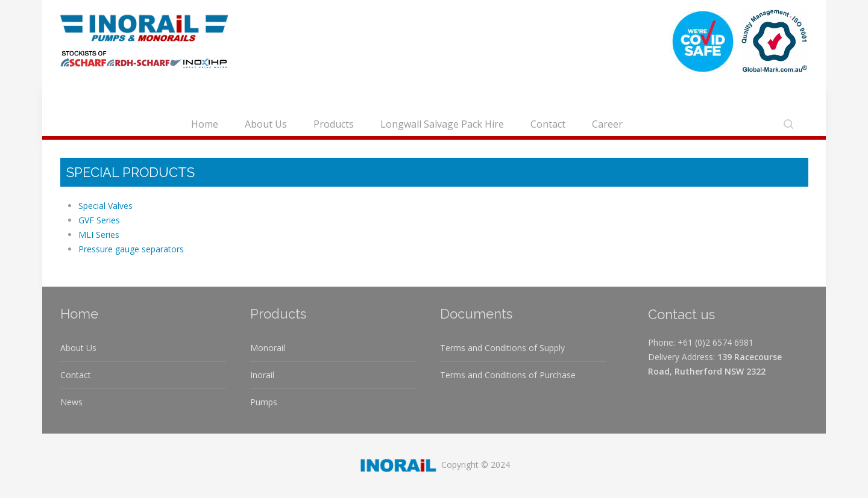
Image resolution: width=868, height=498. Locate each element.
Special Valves (105, 206)
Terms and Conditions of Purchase (508, 375)
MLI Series (99, 235)
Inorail (262, 375)
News (71, 402)
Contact (548, 124)
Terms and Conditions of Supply (502, 348)
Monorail (268, 348)
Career (607, 124)
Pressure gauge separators (131, 249)
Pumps (264, 402)
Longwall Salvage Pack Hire (442, 124)
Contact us (681, 314)
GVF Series (99, 220)
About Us (266, 124)
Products (334, 124)
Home (205, 124)
